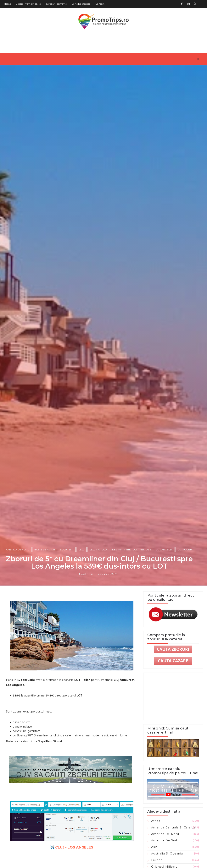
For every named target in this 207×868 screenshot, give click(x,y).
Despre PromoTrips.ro (28, 4)
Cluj (81, 550)
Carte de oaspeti (81, 4)
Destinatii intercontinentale (132, 550)
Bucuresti (67, 550)
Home (7, 4)
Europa (157, 860)
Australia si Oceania (167, 854)
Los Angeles (164, 550)
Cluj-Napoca (98, 550)
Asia (154, 847)
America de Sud (164, 840)
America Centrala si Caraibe (173, 827)
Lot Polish (185, 550)
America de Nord (18, 550)
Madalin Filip (86, 574)
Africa (156, 821)
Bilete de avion (45, 550)
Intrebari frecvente (56, 4)
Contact (100, 4)
